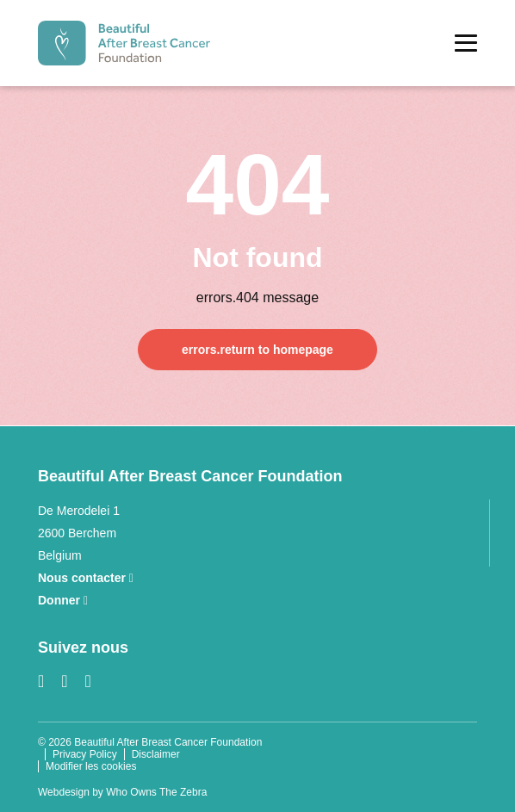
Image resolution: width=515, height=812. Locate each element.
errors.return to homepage (257, 350)
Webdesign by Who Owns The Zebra (122, 792)
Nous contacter (86, 578)
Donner (63, 600)
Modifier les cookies (91, 766)
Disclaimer (156, 754)
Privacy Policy (85, 754)
